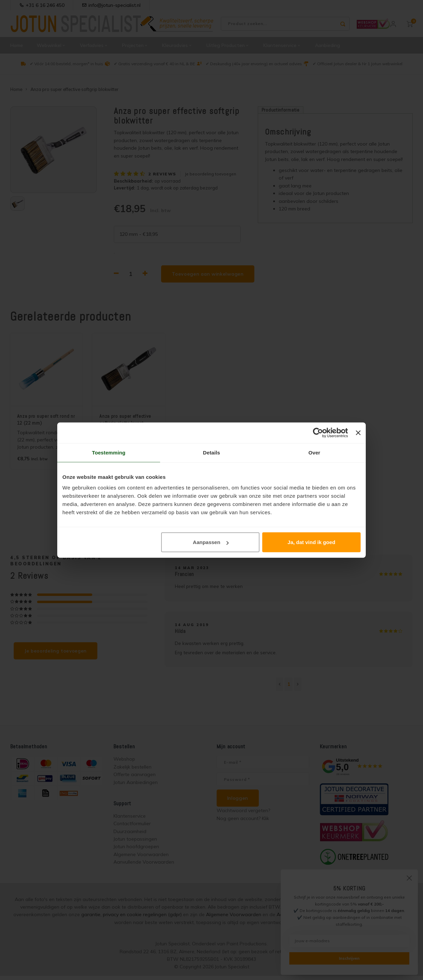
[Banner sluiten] (358, 433)
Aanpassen (211, 542)
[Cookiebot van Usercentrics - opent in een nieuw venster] (318, 433)
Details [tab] (211, 452)
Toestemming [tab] (109, 452)
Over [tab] (315, 452)
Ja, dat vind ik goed (311, 542)
